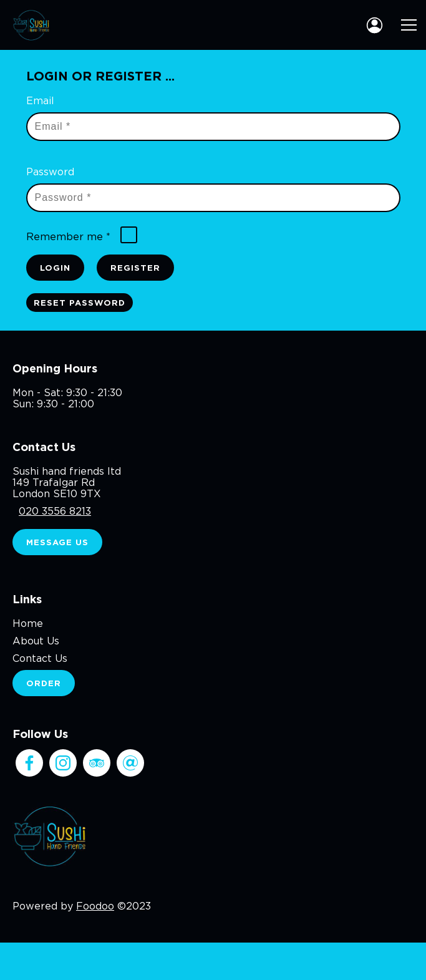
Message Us (57, 542)
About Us (36, 641)
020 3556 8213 (55, 511)
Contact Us (40, 658)
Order (44, 683)
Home (28, 623)
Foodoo (95, 906)
